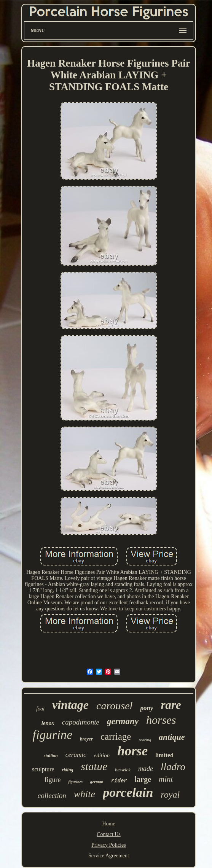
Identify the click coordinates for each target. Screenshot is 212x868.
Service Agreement (109, 856)
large (143, 779)
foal (40, 709)
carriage (116, 737)
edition (102, 755)
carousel (114, 706)
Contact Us (109, 834)
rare (171, 705)
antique (172, 737)
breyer (86, 739)
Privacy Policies (109, 845)
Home (108, 824)
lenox (48, 723)
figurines (76, 782)
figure (53, 780)
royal (170, 795)
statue (94, 766)
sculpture (43, 769)
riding (68, 770)
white (84, 794)
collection (52, 796)
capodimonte (81, 722)
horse (132, 751)
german (97, 782)
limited (164, 755)
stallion (51, 756)
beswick (123, 770)
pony (147, 708)
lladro (173, 767)
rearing (145, 740)
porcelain (128, 792)
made (146, 769)
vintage (70, 705)
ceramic (76, 755)
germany (123, 721)
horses (161, 720)
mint (166, 779)
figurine (53, 735)
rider (119, 781)
